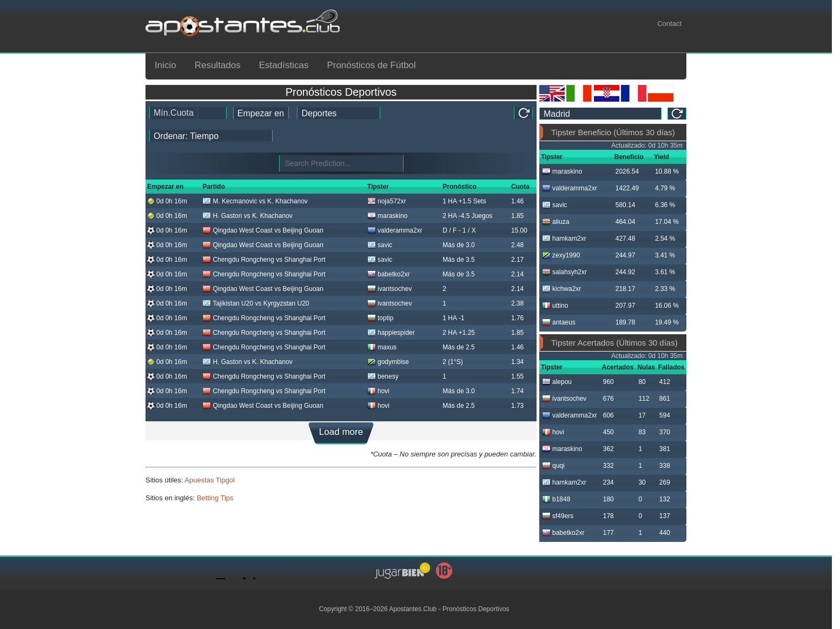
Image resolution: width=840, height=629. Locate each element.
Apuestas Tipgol (210, 480)
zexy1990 (561, 255)
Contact (669, 24)
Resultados (218, 65)
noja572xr (387, 201)
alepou (557, 382)
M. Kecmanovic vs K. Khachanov (255, 201)
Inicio (166, 65)
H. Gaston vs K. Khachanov (247, 216)
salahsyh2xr (564, 272)
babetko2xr (388, 274)
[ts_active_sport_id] (339, 113)
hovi (378, 391)
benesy (383, 376)
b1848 (556, 499)
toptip (380, 318)
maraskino (387, 216)
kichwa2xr (561, 289)
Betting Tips (215, 498)
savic (380, 245)
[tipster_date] (261, 113)
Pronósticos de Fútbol (371, 65)
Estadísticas (284, 65)
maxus (382, 347)
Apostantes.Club (413, 609)
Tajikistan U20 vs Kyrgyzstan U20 (256, 303)
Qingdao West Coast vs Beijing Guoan (263, 230)
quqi (553, 466)
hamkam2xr (564, 239)
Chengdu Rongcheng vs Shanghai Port (264, 260)
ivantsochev (389, 289)
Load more (341, 432)
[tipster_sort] (211, 136)
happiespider (391, 333)
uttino (555, 306)
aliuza (555, 222)
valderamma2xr (395, 230)
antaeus (559, 322)
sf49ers (558, 516)
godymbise (388, 362)
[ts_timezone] (600, 114)
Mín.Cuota (174, 113)
